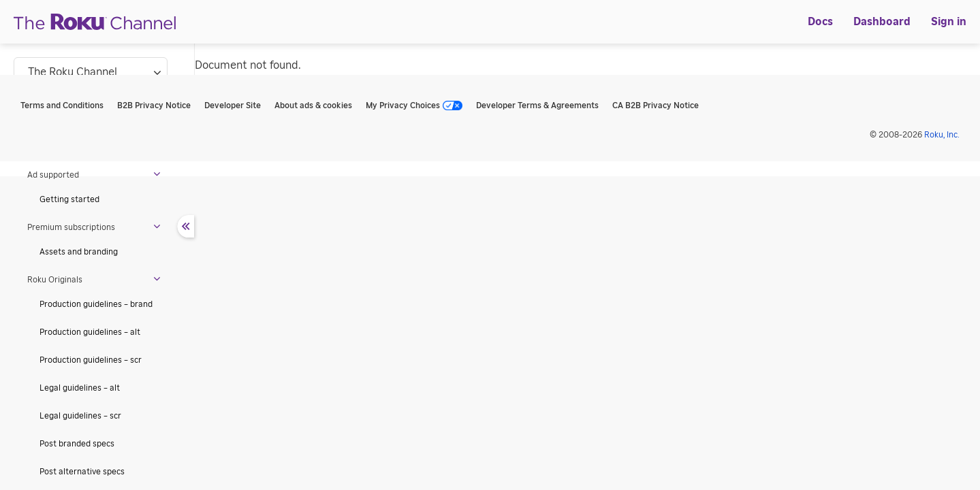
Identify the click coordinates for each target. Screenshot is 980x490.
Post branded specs (77, 444)
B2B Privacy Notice (154, 105)
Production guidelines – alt (90, 332)
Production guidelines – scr (91, 360)
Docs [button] (820, 22)
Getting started (69, 199)
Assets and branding (79, 252)
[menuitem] (820, 22)
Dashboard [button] (882, 22)
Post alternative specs (82, 472)
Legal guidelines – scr (80, 416)
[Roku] (95, 22)
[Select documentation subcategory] (91, 72)
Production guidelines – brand (96, 304)
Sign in (949, 22)
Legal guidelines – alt (80, 388)
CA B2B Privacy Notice (655, 105)
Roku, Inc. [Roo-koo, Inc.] (942, 135)
